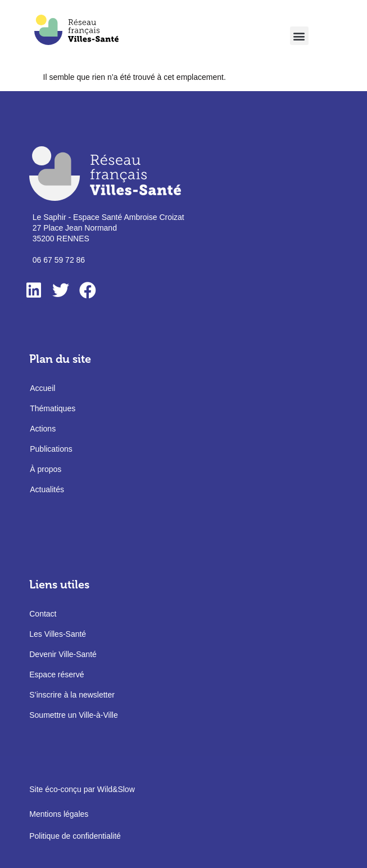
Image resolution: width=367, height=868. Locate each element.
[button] (299, 36)
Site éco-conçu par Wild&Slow (82, 789)
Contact (43, 614)
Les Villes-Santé (58, 634)
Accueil (42, 388)
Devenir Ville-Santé (63, 654)
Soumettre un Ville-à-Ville (73, 715)
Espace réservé (56, 674)
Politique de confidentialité (75, 836)
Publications (51, 449)
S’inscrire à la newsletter (72, 695)
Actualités (47, 489)
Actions (43, 429)
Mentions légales (59, 814)
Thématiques (53, 408)
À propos (46, 469)
